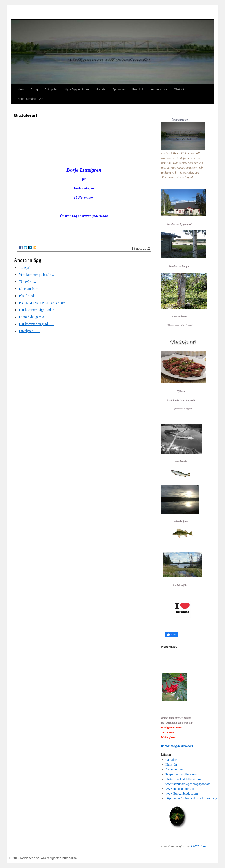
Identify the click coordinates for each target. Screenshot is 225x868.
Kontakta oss (159, 89)
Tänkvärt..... (27, 282)
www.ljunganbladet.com (182, 793)
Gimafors (172, 760)
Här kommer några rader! (37, 310)
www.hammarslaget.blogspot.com (188, 784)
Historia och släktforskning (183, 779)
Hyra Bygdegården (77, 89)
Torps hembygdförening (181, 774)
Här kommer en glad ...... (36, 324)
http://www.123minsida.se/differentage (191, 798)
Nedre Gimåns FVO (30, 99)
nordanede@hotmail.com (177, 746)
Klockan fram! (29, 289)
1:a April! (26, 268)
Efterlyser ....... (29, 331)
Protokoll (138, 89)
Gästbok (179, 89)
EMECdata (198, 846)
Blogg (34, 89)
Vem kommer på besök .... (37, 275)
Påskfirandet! (28, 296)
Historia (101, 89)
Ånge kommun (175, 769)
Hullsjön (171, 764)
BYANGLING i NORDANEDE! (42, 303)
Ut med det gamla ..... (34, 317)
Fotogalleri (51, 89)
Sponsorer (119, 89)
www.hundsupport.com (181, 789)
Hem (21, 89)
